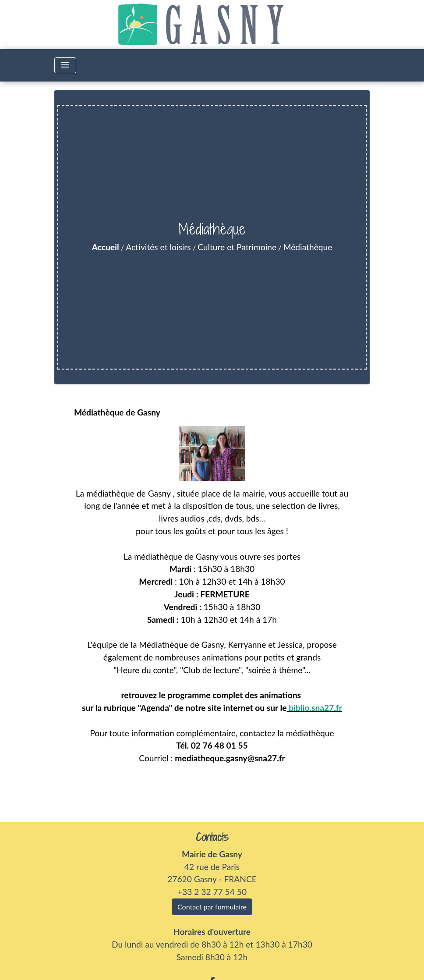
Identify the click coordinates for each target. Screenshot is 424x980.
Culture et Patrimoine (237, 247)
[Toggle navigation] (65, 65)
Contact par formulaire (212, 907)
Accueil (106, 247)
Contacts (212, 837)
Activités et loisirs (158, 247)
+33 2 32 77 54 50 (212, 892)
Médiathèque (308, 247)
